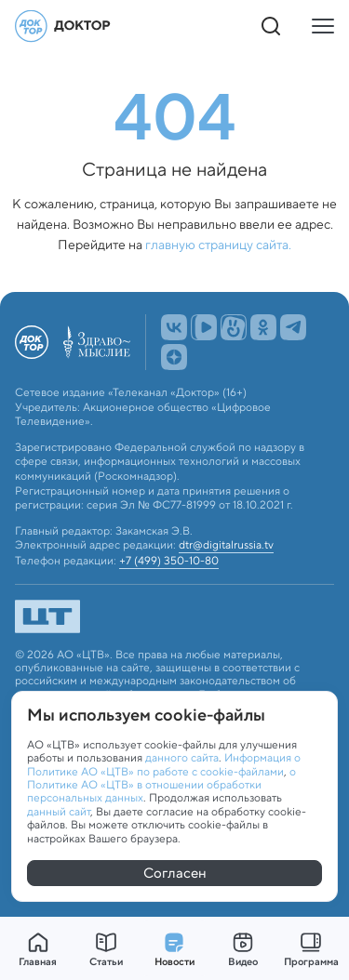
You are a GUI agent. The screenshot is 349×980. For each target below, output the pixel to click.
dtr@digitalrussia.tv (226, 545)
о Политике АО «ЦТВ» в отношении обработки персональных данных (161, 785)
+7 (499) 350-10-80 (169, 561)
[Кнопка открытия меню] (323, 26)
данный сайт (59, 811)
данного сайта (182, 757)
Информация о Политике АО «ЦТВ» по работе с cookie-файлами (164, 764)
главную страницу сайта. (218, 245)
